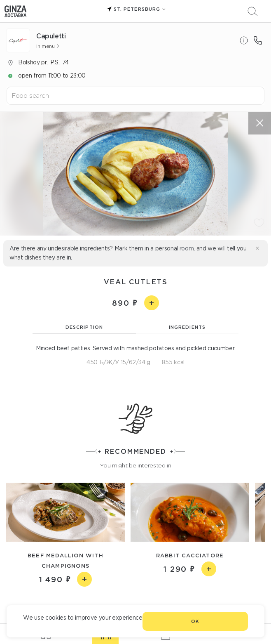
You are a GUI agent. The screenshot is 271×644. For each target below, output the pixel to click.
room (187, 248)
